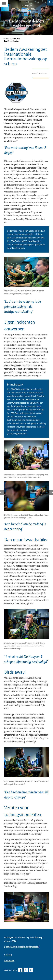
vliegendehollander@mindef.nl (25, 947)
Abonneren (9, 960)
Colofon (8, 955)
